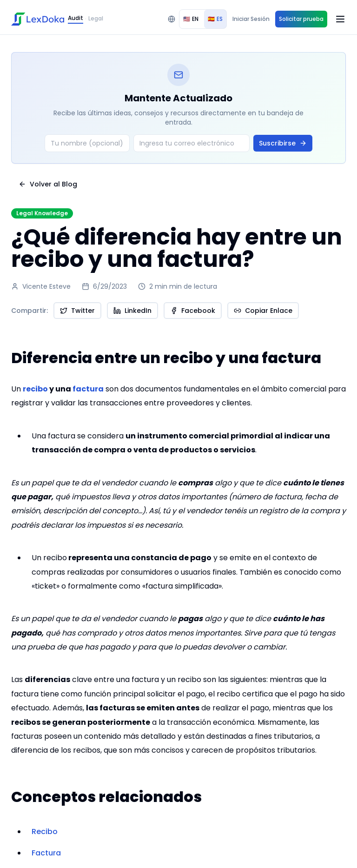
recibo (35, 389)
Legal (96, 19)
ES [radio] (215, 19)
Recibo (45, 832)
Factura (46, 853)
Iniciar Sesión (251, 19)
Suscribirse (283, 143)
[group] (203, 19)
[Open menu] (340, 19)
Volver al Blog (48, 184)
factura (88, 389)
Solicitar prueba (301, 19)
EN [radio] (191, 19)
